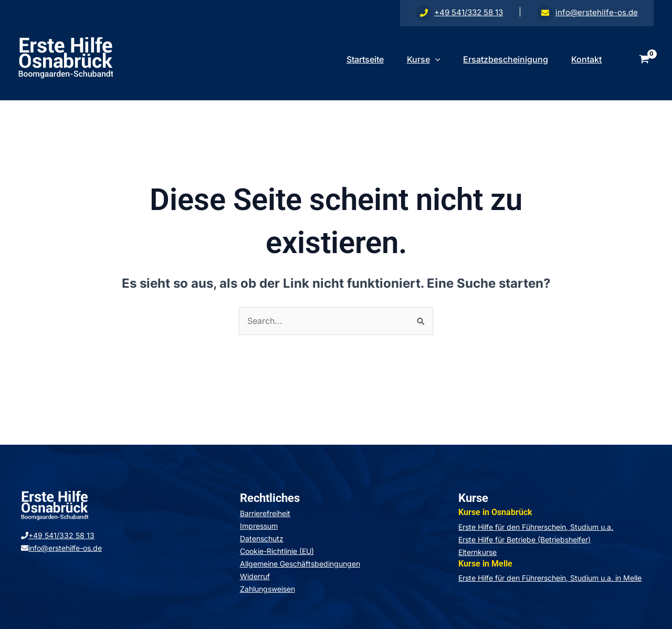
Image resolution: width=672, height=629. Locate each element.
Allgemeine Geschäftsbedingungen (300, 564)
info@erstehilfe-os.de (587, 12)
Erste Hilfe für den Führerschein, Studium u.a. (536, 527)
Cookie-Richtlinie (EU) (277, 551)
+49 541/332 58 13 (459, 12)
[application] (430, 59)
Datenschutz (262, 538)
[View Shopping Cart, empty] (644, 59)
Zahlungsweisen (267, 589)
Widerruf (255, 576)
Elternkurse (477, 552)
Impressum (259, 526)
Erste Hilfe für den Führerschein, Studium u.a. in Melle (550, 578)
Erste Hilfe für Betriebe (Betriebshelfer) (524, 539)
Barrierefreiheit (265, 513)
